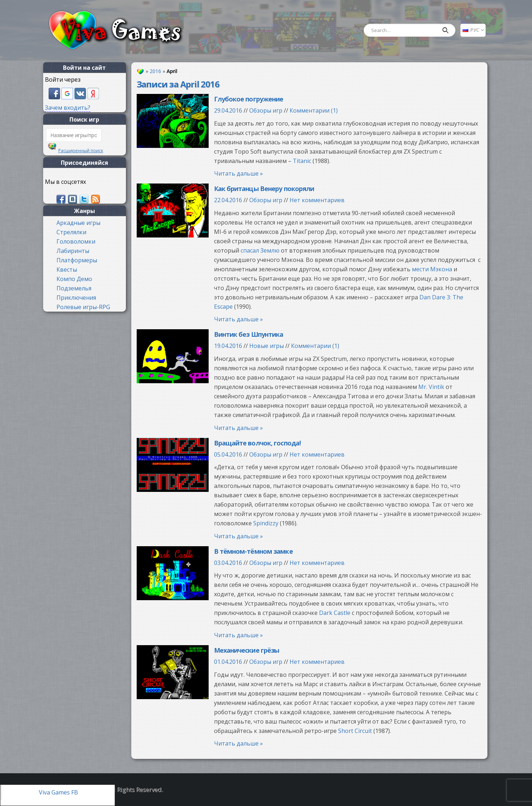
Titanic (302, 161)
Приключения (76, 298)
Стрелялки (71, 232)
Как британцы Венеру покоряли (264, 189)
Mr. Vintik (431, 387)
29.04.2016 (228, 110)
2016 (155, 71)
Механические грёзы (247, 650)
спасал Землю (260, 250)
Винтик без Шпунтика (249, 334)
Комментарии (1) (314, 110)
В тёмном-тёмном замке (253, 551)
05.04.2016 (228, 454)
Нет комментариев (317, 200)
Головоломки (76, 241)
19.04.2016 (228, 346)
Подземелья (74, 288)
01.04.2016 (228, 662)
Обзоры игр (266, 110)
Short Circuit (355, 731)
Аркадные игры (78, 223)
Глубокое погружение (249, 99)
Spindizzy (266, 523)
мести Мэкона (432, 269)
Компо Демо (74, 279)
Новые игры (267, 346)
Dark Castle (335, 613)
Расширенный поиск (81, 151)
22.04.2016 (228, 200)
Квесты (67, 270)
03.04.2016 (228, 563)
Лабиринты (73, 251)
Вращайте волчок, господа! (258, 443)
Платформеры (77, 260)
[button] (55, 93)
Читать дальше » (238, 173)
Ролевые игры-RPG (83, 307)
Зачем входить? (68, 108)
